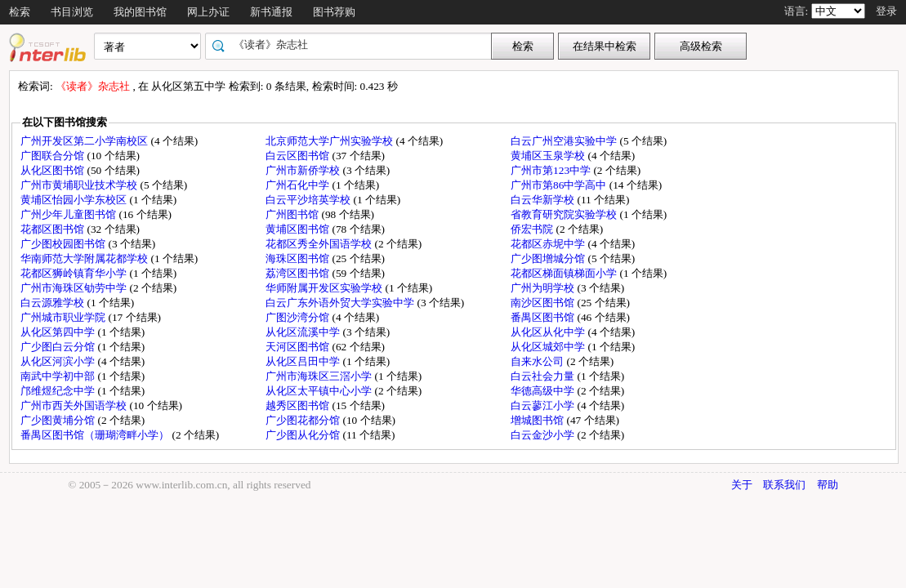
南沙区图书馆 (544, 303)
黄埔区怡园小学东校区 (75, 200)
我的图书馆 (140, 12)
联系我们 (784, 485)
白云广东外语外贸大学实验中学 (341, 303)
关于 (742, 485)
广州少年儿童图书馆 (69, 214)
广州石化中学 (299, 185)
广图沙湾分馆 (299, 317)
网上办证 (208, 12)
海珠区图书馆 (299, 258)
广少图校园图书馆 (64, 244)
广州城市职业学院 (64, 317)
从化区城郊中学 (549, 347)
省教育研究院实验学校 (565, 214)
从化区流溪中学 (304, 332)
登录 (886, 11)
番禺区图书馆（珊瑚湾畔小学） (96, 435)
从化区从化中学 (549, 332)
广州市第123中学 (552, 170)
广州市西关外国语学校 (75, 405)
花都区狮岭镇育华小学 (75, 273)
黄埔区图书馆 (299, 229)
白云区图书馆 (299, 156)
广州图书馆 (293, 214)
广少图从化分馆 (304, 435)
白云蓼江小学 (544, 405)
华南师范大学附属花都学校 (85, 258)
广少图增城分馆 (549, 258)
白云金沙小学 (544, 435)
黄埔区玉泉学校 (549, 156)
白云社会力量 (544, 376)
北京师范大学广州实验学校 (330, 141)
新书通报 (271, 12)
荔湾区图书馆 (299, 273)
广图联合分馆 (54, 156)
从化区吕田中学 (304, 361)
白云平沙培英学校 (309, 200)
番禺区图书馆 (544, 317)
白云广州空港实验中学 (565, 141)
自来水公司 (538, 361)
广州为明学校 (544, 288)
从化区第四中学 (59, 332)
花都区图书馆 (54, 229)
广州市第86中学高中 (560, 185)
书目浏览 (72, 12)
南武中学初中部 (59, 376)
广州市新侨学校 (304, 170)
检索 (20, 12)
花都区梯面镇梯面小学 (565, 273)
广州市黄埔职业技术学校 (80, 185)
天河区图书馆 (299, 347)
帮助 (828, 485)
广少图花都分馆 (304, 420)
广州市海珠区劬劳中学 (75, 288)
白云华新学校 (544, 200)
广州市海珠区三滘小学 (320, 376)
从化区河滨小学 (59, 361)
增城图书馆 (538, 420)
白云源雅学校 (54, 303)
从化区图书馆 (54, 170)
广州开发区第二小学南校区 (85, 141)
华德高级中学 (544, 391)
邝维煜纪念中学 (59, 391)
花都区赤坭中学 (549, 244)
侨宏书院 (533, 229)
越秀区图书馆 (299, 405)
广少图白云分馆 (59, 347)
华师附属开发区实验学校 (325, 288)
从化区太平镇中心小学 (320, 391)
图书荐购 (334, 12)
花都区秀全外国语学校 (320, 244)
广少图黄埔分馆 (59, 420)
